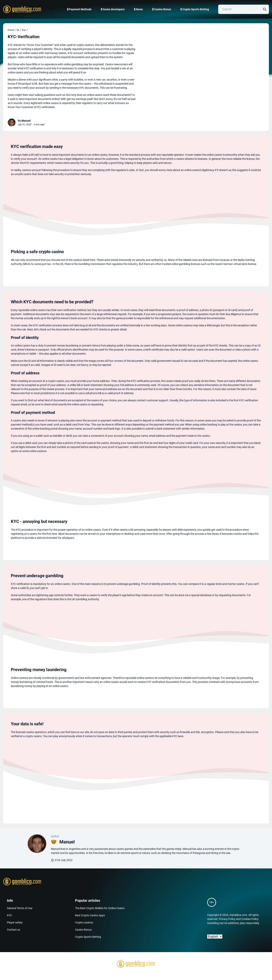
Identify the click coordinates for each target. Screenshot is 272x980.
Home (12, 30)
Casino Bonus (83, 930)
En (18, 30)
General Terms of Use (20, 908)
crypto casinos (85, 45)
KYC (9, 915)
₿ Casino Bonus (162, 9)
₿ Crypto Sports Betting (195, 9)
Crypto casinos (84, 922)
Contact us (14, 930)
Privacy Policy (227, 919)
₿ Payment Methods (79, 9)
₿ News (138, 9)
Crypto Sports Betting (88, 937)
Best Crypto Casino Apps (90, 915)
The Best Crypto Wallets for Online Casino (100, 908)
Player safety (15, 922)
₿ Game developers (113, 9)
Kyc (24, 30)
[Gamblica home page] (22, 9)
